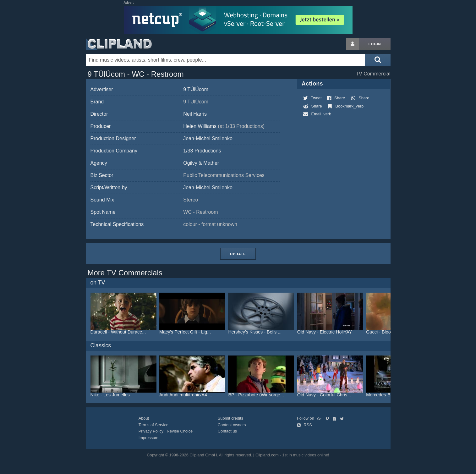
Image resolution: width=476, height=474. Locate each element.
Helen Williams (224, 126)
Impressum (148, 438)
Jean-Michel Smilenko (208, 138)
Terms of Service (153, 425)
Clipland (119, 44)
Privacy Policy (151, 431)
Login (375, 44)
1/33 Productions (202, 151)
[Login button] (353, 44)
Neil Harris (195, 114)
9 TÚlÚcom (196, 89)
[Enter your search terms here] (226, 60)
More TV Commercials (125, 273)
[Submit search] (378, 60)
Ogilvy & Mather (201, 163)
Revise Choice (180, 431)
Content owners (232, 425)
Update (238, 254)
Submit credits (230, 418)
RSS (304, 425)
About (144, 418)
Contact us (227, 431)
